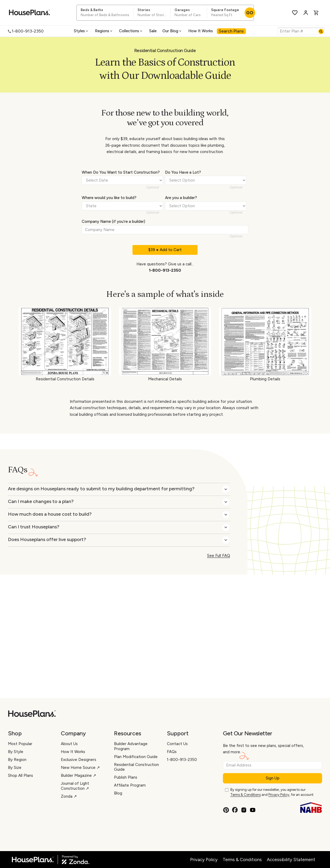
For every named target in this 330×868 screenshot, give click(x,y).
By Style (16, 752)
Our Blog (172, 31)
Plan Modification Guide (136, 757)
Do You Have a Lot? (183, 172)
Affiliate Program (130, 785)
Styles (81, 31)
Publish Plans (126, 777)
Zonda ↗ (69, 796)
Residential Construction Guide (136, 767)
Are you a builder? (181, 198)
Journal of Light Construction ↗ (75, 786)
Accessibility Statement (291, 860)
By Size (15, 768)
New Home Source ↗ (80, 768)
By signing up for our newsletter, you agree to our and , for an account (272, 792)
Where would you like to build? (109, 198)
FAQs (172, 752)
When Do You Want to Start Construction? (121, 172)
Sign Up (273, 778)
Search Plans (231, 31)
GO (250, 13)
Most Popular (20, 744)
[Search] (321, 31)
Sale (153, 31)
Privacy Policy (279, 795)
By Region (17, 760)
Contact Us (177, 744)
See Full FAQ (219, 556)
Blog (118, 793)
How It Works (201, 31)
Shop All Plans (20, 775)
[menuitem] (81, 31)
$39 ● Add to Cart (165, 250)
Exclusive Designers (79, 760)
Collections (131, 31)
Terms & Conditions (246, 795)
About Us (69, 744)
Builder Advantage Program (131, 746)
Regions (104, 31)
